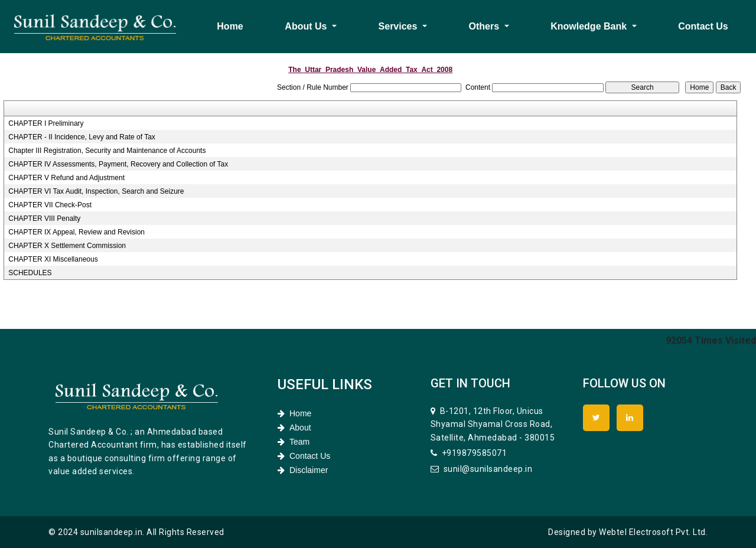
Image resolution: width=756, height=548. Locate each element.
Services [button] (399, 26)
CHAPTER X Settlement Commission (67, 246)
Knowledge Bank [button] (590, 26)
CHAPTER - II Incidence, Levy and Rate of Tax (82, 137)
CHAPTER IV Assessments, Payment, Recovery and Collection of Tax (118, 164)
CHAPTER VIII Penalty (44, 218)
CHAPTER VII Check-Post (50, 205)
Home (230, 26)
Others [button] (485, 26)
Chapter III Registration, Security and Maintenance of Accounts (107, 151)
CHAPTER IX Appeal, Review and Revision (76, 232)
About (294, 428)
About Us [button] (307, 26)
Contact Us (703, 26)
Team (294, 442)
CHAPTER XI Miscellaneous (53, 259)
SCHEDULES (30, 273)
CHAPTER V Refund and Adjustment (66, 178)
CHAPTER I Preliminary (46, 123)
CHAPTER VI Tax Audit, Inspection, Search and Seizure (96, 191)
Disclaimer (303, 470)
